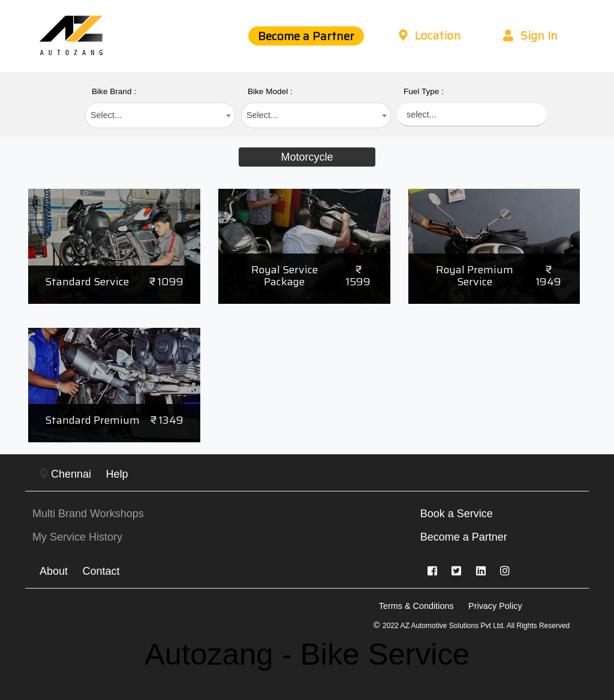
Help (117, 474)
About (54, 571)
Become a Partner (306, 36)
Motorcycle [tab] (307, 157)
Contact (101, 571)
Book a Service (457, 514)
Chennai (65, 474)
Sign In (530, 35)
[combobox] (160, 115)
